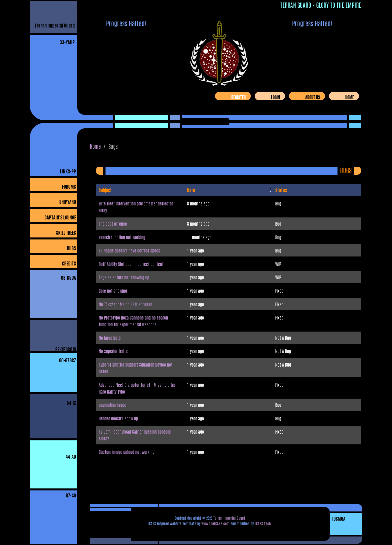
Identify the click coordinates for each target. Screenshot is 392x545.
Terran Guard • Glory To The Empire (321, 5)
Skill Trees (66, 232)
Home (350, 97)
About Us (313, 97)
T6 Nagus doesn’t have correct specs (129, 250)
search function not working (122, 237)
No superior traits (113, 351)
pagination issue (112, 405)
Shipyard (68, 202)
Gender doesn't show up (118, 418)
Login (275, 97)
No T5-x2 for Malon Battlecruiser (125, 304)
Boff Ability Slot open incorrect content (131, 264)
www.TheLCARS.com (215, 523)
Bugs (71, 248)
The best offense (113, 223)
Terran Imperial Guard (55, 25)
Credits (69, 263)
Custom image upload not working (127, 452)
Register (238, 97)
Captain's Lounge (60, 217)
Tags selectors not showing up (124, 277)
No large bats (110, 338)
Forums (69, 186)
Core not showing (113, 291)
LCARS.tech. (263, 523)
